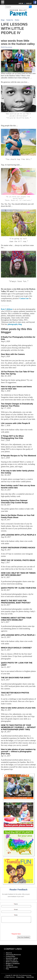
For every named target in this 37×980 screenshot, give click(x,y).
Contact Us (9, 965)
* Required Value (16, 934)
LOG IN (21, 3)
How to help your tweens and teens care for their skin (16, 388)
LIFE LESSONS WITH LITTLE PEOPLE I (18, 635)
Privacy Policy (20, 977)
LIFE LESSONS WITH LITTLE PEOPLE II (18, 535)
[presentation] (16, 928)
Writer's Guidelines (12, 962)
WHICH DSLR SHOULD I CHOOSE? (16, 648)
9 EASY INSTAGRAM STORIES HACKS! (18, 548)
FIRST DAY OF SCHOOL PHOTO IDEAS (18, 560)
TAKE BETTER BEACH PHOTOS (15, 693)
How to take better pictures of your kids (18, 708)
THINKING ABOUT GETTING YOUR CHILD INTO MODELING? (16, 619)
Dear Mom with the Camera (13, 354)
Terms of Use (30, 977)
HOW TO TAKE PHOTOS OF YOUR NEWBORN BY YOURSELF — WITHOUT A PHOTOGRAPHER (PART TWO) (18, 727)
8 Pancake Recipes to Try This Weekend (18, 456)
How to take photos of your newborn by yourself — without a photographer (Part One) (18, 751)
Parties (17, 20)
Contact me (24, 298)
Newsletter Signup (12, 958)
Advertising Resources (13, 955)
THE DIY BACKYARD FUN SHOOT (16, 678)
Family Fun (10, 20)
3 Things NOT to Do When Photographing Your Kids (12, 437)
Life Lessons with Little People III (15, 423)
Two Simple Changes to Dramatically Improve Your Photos (17, 405)
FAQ (7, 969)
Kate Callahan (7, 309)
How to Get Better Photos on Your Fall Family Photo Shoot (18, 516)
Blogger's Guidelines (13, 963)
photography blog (15, 324)
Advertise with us (12, 960)
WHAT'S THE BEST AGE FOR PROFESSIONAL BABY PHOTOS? (16, 602)
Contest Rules (10, 956)
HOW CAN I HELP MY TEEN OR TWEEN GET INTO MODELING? (18, 574)
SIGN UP (29, 3)
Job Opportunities (12, 967)
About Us (9, 953)
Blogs (3, 20)
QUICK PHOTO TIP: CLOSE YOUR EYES (18, 588)
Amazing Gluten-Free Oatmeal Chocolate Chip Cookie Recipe (14, 501)
